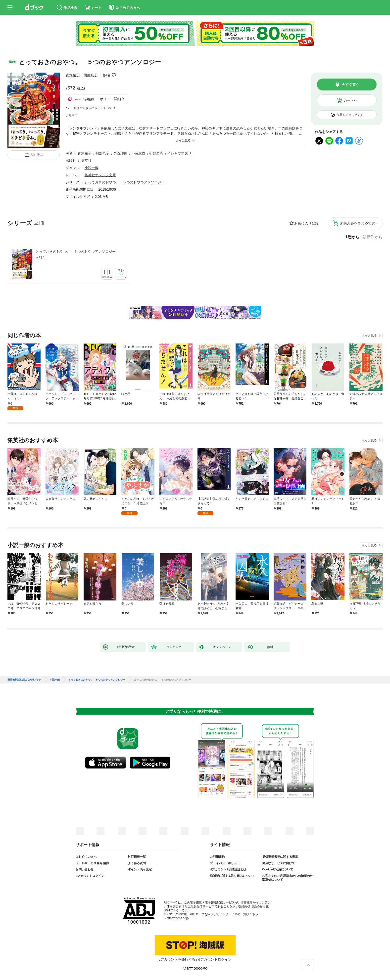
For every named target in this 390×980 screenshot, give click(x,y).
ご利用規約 (217, 857)
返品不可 (72, 116)
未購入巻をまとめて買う (359, 223)
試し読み (37, 155)
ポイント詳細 (110, 99)
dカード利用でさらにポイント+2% (89, 108)
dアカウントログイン (90, 876)
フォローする (114, 75)
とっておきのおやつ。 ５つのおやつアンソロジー (76, 252)
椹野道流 (156, 153)
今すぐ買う (350, 85)
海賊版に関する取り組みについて (232, 876)
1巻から (352, 237)
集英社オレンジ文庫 (100, 175)
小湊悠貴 (138, 153)
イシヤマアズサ (179, 153)
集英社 (86, 161)
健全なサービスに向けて (279, 863)
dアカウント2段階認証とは (228, 869)
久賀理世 (120, 153)
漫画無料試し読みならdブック (24, 680)
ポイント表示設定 (140, 869)
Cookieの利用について (278, 869)
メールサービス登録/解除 (92, 863)
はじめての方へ (86, 857)
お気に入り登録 (306, 223)
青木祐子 (73, 75)
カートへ (350, 100)
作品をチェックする (350, 115)
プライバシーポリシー (225, 863)
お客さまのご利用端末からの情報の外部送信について (288, 878)
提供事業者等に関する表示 (280, 857)
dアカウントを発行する (177, 959)
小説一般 (92, 168)
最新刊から (373, 237)
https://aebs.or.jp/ (178, 918)
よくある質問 (137, 863)
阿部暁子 (91, 75)
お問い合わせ (85, 869)
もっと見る (369, 336)
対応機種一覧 (137, 857)
